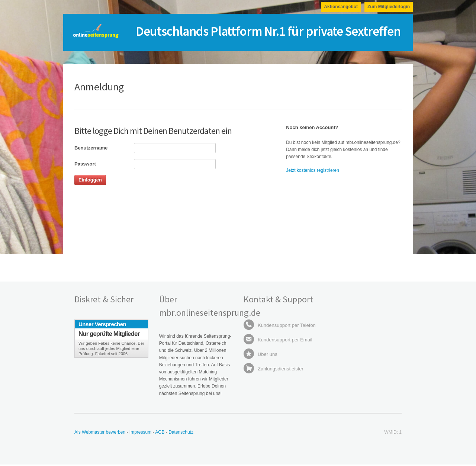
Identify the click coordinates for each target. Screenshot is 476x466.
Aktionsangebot (341, 7)
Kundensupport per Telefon (280, 325)
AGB (160, 432)
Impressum (140, 432)
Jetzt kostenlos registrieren (313, 170)
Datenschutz (181, 432)
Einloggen (90, 180)
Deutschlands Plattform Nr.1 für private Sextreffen (268, 31)
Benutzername (91, 148)
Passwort (85, 164)
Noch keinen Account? (312, 127)
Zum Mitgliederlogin (389, 7)
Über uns (260, 354)
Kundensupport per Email (278, 340)
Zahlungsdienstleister (273, 369)
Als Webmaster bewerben (100, 432)
